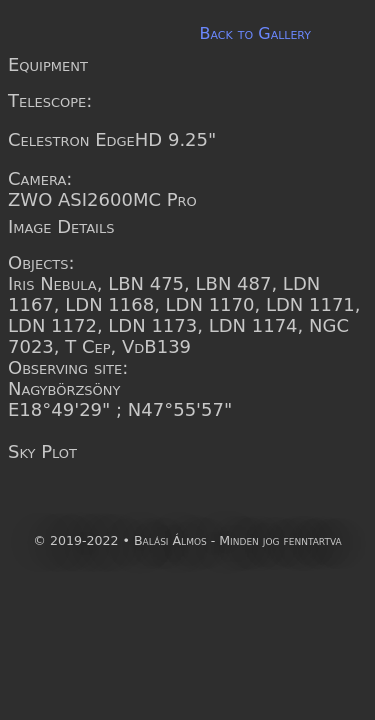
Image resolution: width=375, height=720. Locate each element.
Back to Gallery (255, 33)
